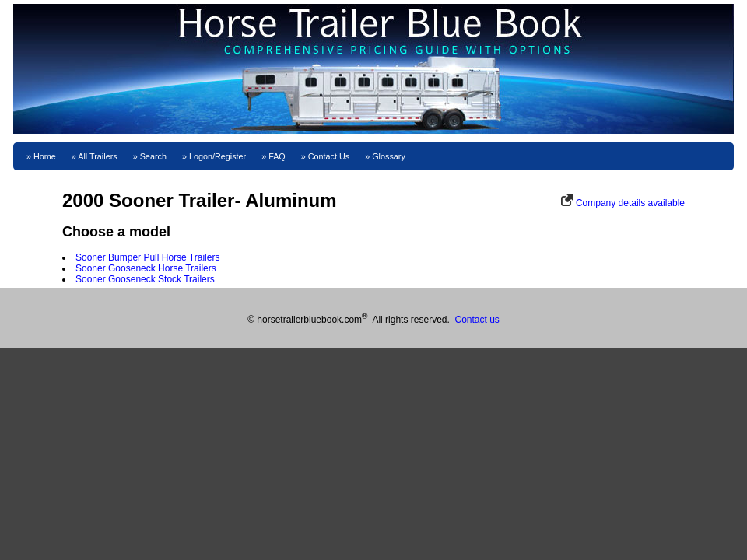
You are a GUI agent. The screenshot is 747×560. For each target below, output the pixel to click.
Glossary (389, 156)
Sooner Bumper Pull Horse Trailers (147, 257)
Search (153, 156)
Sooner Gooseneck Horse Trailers (146, 268)
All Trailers (97, 156)
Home (45, 156)
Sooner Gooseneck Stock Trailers (145, 279)
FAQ (277, 156)
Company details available (630, 203)
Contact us (477, 320)
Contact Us (329, 156)
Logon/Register (217, 156)
